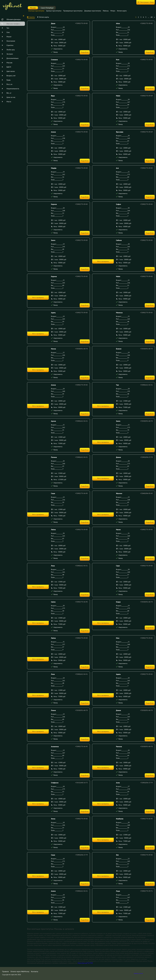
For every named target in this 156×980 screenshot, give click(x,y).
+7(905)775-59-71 (146, 891)
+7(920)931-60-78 (81, 349)
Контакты (35, 971)
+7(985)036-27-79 (146, 457)
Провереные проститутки (73, 11)
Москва (33, 8)
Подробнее (85, 52)
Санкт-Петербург (47, 8)
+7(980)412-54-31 (146, 385)
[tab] (31, 17)
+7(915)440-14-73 (81, 783)
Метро (113, 11)
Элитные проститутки (36, 11)
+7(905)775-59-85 (81, 23)
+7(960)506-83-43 (146, 493)
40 (152, 17)
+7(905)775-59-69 (146, 96)
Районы (106, 11)
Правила (5, 971)
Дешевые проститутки (93, 11)
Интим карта (122, 11)
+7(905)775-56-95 (81, 493)
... (148, 17)
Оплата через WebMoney (20, 971)
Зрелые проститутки (54, 11)
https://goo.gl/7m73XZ (85, 963)
